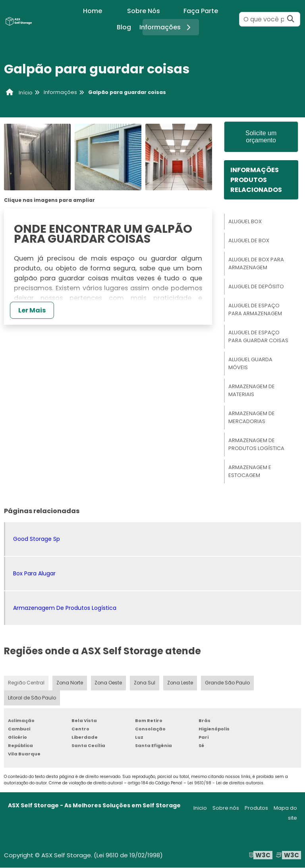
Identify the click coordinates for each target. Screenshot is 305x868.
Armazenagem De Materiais (252, 390)
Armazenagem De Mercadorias (252, 417)
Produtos (256, 808)
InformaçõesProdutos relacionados (256, 180)
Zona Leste (180, 683)
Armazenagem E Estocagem (250, 471)
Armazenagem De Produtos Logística (256, 444)
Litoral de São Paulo (32, 698)
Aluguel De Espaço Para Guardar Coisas (258, 336)
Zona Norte (69, 683)
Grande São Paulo (227, 683)
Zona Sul (145, 683)
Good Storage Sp (37, 539)
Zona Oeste (108, 683)
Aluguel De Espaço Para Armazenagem (255, 309)
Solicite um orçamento (261, 137)
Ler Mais (32, 310)
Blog (124, 27)
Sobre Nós (144, 11)
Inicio (200, 808)
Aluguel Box (245, 221)
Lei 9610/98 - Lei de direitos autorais (225, 783)
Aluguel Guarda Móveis (250, 363)
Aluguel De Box (249, 240)
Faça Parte (201, 11)
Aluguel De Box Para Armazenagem (256, 263)
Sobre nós (226, 808)
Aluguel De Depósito (256, 286)
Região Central (26, 683)
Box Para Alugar (34, 573)
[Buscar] (291, 19)
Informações (168, 27)
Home (93, 11)
